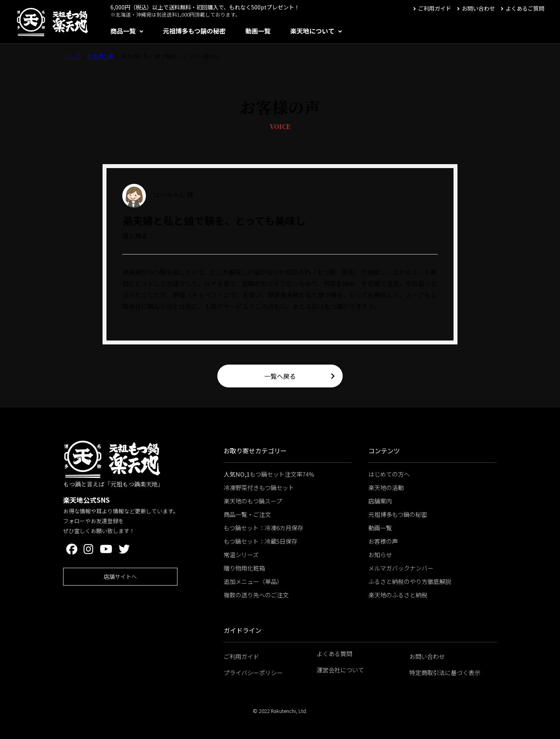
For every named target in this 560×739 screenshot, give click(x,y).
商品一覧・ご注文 (247, 514)
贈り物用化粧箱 (244, 568)
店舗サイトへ (120, 576)
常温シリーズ (241, 555)
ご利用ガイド (435, 8)
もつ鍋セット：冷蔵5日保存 (260, 541)
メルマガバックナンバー (401, 568)
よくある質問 (334, 654)
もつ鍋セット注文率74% (269, 474)
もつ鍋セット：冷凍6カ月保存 (263, 528)
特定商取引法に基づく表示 (445, 673)
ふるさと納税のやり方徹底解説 (410, 581)
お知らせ (380, 555)
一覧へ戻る (280, 376)
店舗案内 (380, 501)
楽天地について (312, 31)
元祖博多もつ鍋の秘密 (194, 31)
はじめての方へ (389, 474)
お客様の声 (101, 56)
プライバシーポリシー (253, 673)
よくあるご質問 (525, 8)
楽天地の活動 (386, 487)
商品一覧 (123, 31)
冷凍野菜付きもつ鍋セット (259, 487)
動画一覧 (258, 31)
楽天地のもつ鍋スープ (253, 501)
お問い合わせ (478, 8)
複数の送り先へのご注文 (256, 595)
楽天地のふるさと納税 (398, 595)
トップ (71, 56)
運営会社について (340, 670)
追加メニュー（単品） (253, 581)
